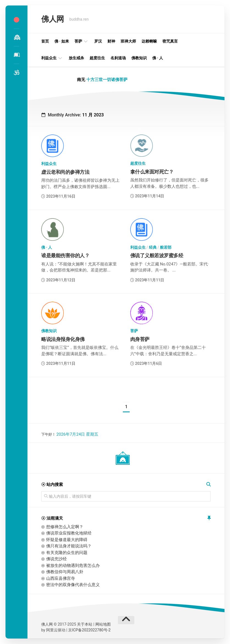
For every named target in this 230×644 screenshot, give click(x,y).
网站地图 (103, 624)
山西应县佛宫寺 (61, 578)
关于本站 (85, 624)
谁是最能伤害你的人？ (65, 255)
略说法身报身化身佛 (63, 339)
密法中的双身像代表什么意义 (73, 585)
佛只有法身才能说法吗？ (69, 546)
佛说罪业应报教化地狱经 (69, 533)
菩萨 (78, 41)
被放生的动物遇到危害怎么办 (73, 565)
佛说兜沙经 (56, 559)
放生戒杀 (76, 58)
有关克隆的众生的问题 (67, 553)
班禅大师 (128, 41)
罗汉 (98, 41)
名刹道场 (118, 58)
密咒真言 (170, 41)
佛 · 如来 (62, 41)
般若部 (166, 247)
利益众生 (49, 58)
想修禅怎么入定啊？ (65, 527)
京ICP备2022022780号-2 (89, 630)
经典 (153, 247)
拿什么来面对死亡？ (152, 172)
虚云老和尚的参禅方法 (65, 172)
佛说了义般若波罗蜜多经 (157, 255)
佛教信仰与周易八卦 (65, 572)
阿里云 (52, 630)
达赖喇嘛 (149, 41)
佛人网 (53, 19)
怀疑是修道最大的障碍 (67, 540)
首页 (45, 41)
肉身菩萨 (140, 339)
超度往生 (97, 58)
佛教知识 (139, 58)
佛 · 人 (158, 58)
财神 (111, 41)
